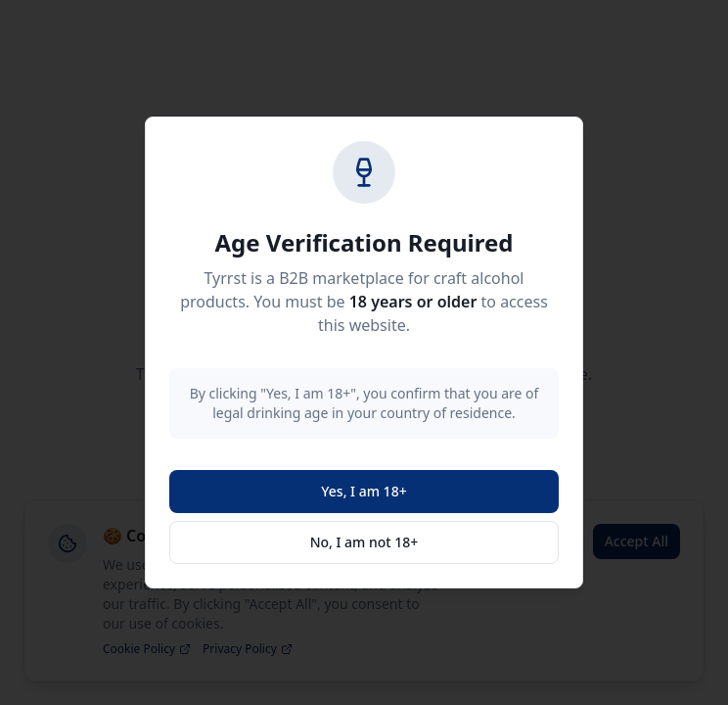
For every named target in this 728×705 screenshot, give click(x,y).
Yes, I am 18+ (364, 491)
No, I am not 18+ (364, 542)
